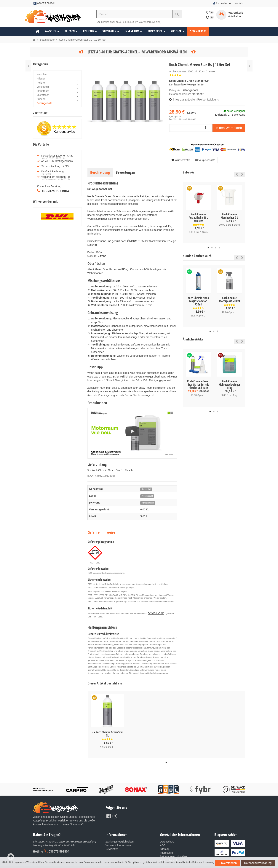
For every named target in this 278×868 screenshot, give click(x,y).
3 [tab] (216, 246)
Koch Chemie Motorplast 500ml (229, 297)
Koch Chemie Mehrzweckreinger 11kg (229, 382)
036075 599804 (59, 848)
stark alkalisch (148, 501)
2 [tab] (212, 246)
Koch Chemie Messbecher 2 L (229, 214)
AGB (163, 842)
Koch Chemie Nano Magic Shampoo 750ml (198, 299)
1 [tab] (208, 246)
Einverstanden (224, 864)
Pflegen (71, 31)
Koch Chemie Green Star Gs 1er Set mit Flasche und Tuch (198, 382)
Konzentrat (146, 488)
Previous (236, 173)
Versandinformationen (118, 842)
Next (242, 173)
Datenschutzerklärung (244, 864)
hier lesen (197, 93)
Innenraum (134, 31)
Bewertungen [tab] (125, 171)
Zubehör (178, 31)
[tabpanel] (198, 211)
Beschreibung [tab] (100, 171)
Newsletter (112, 846)
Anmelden (222, 3)
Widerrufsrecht (168, 857)
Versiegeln (111, 31)
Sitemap (165, 846)
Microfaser (157, 31)
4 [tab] (219, 246)
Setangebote (198, 31)
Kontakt (239, 3)
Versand (192, 118)
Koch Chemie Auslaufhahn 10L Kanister (198, 216)
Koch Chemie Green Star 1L (109, 731)
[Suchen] (135, 14)
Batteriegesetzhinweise (173, 853)
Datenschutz (167, 838)
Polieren (90, 31)
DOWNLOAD (154, 611)
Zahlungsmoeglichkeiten (120, 838)
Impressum (166, 849)
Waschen (52, 31)
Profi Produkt (147, 494)
